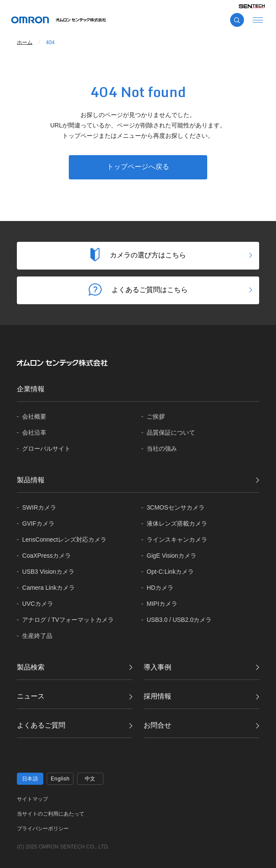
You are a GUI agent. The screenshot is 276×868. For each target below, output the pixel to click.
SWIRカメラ (39, 507)
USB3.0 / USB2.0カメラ (179, 620)
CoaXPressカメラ (47, 556)
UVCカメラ (38, 604)
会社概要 (34, 416)
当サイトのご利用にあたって (51, 814)
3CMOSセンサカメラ (176, 507)
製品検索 (31, 667)
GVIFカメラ (38, 523)
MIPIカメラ (162, 604)
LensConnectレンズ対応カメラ (64, 540)
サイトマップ (32, 799)
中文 (90, 779)
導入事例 (157, 667)
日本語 (30, 779)
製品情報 (31, 480)
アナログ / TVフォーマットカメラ (68, 620)
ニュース (31, 696)
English (60, 779)
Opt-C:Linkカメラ (170, 572)
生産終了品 (37, 636)
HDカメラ (160, 588)
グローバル (46, 449)
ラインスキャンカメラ (177, 540)
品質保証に (171, 433)
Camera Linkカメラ (48, 588)
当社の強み (162, 449)
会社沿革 (34, 432)
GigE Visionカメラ (172, 556)
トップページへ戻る (138, 167)
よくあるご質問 (41, 725)
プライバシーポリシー (43, 829)
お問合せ (157, 725)
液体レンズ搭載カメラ (177, 523)
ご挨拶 (156, 416)
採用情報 (157, 696)
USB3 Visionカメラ (48, 572)
